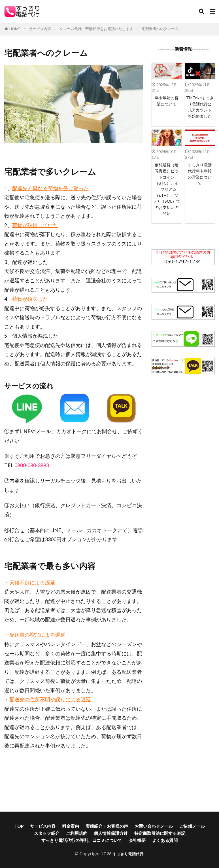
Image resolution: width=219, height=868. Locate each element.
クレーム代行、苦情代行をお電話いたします (96, 29)
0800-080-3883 (32, 465)
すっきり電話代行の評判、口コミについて (82, 840)
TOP (19, 826)
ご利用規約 (77, 833)
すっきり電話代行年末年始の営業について (200, 183)
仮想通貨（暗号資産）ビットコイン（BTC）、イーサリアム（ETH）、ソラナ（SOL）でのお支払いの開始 (166, 199)
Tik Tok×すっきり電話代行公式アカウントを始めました (200, 111)
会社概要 (137, 840)
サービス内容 (40, 29)
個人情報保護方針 (111, 833)
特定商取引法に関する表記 (160, 833)
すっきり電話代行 (128, 854)
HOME (15, 29)
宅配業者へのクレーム (160, 29)
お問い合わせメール (154, 826)
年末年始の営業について (167, 101)
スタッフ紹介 (47, 833)
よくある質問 (165, 840)
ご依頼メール (192, 826)
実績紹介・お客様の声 (107, 826)
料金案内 (71, 826)
